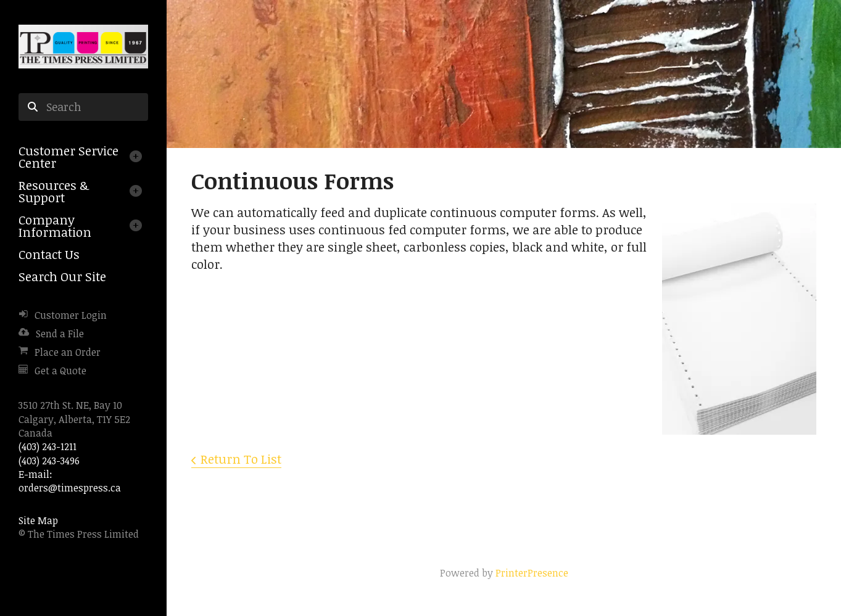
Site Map (38, 520)
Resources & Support (54, 191)
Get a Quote (60, 371)
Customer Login (71, 315)
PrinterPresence (532, 573)
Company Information (55, 226)
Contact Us (49, 254)
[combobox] (83, 107)
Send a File (60, 334)
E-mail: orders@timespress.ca (70, 481)
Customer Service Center (68, 157)
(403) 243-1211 (48, 446)
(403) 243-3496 (49, 461)
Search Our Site (62, 276)
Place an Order (68, 352)
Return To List (241, 459)
